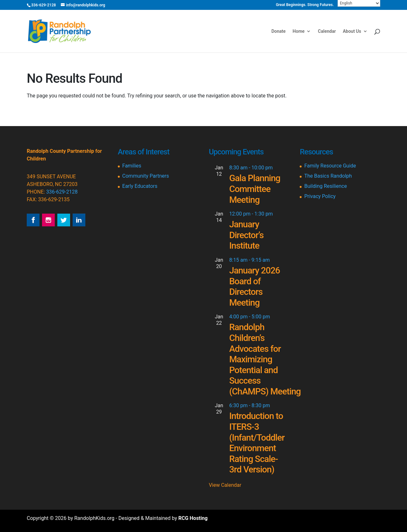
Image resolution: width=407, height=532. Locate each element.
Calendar (327, 31)
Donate (278, 31)
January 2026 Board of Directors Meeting (255, 287)
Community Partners (146, 176)
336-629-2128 (62, 192)
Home (299, 31)
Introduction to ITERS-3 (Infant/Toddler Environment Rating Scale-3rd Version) (257, 443)
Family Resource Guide (330, 166)
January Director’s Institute (246, 235)
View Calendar (225, 485)
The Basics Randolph (328, 176)
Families (132, 166)
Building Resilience (325, 186)
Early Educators (140, 186)
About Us (352, 31)
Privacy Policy (320, 196)
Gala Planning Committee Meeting (255, 189)
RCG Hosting (193, 518)
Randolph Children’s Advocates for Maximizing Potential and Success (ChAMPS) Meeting (265, 359)
